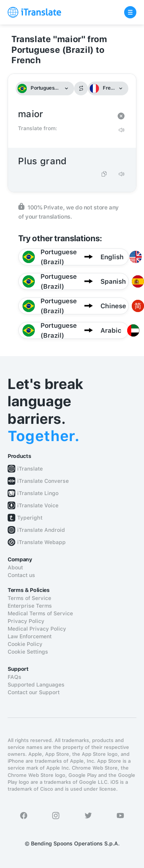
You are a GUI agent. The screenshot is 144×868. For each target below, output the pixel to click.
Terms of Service (29, 598)
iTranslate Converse (43, 481)
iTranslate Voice (38, 505)
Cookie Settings (28, 652)
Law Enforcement (30, 636)
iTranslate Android (41, 530)
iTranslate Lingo (38, 493)
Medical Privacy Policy (37, 629)
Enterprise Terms (30, 606)
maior (64, 114)
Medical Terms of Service (40, 613)
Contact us (21, 575)
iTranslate (30, 469)
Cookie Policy (25, 644)
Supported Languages (36, 685)
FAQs (15, 677)
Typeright (30, 518)
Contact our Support (34, 692)
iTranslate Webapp (41, 542)
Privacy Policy (26, 621)
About (15, 567)
